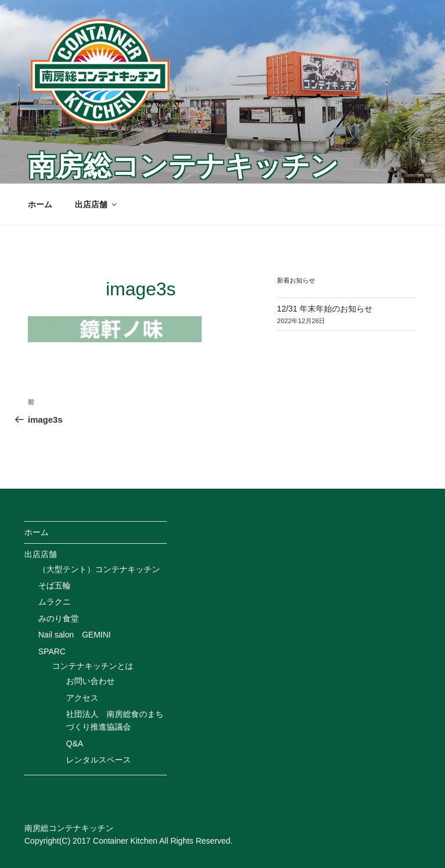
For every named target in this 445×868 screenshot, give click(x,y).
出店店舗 (96, 204)
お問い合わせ (90, 681)
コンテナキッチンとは (93, 666)
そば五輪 (54, 585)
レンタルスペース (99, 760)
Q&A (75, 744)
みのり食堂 (59, 618)
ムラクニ (54, 602)
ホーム (40, 204)
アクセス (82, 698)
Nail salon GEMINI (74, 635)
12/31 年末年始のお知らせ (325, 309)
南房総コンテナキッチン (183, 166)
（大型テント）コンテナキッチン (99, 569)
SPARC (52, 651)
